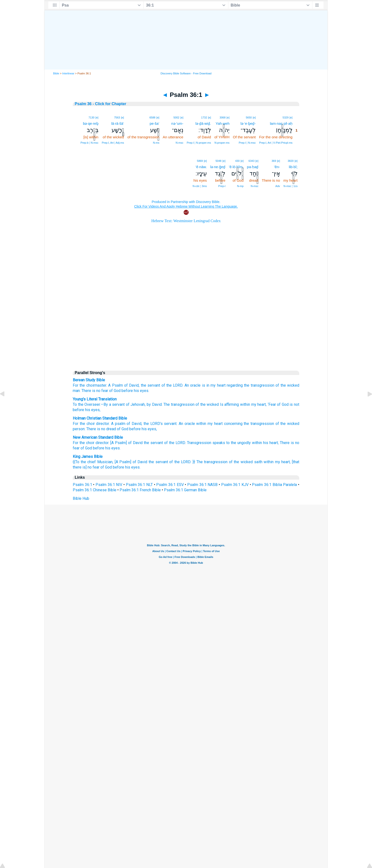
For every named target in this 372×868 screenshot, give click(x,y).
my (210, 424)
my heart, (283, 462)
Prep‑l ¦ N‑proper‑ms (199, 143)
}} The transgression (210, 462)
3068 (223, 117)
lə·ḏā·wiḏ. (203, 123)
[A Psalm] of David (131, 462)
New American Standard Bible (98, 437)
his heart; (271, 443)
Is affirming (229, 404)
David (137, 424)
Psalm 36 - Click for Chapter (101, 104)
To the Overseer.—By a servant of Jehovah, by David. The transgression (134, 404)
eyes (152, 429)
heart (218, 424)
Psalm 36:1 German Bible (185, 490)
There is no (91, 391)
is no (295, 443)
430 (237, 161)
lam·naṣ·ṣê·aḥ (281, 123)
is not (294, 404)
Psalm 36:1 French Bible (140, 490)
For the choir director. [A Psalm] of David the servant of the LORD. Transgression (142, 443)
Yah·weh (222, 123)
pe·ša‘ (154, 123)
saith (258, 462)
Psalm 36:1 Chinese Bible (95, 490)
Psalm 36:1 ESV (170, 485)
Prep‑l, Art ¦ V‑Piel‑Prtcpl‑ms (276, 143)
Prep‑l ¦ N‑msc (247, 143)
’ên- (277, 167)
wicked (293, 424)
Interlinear (68, 73)
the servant (150, 385)
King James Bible (88, 457)
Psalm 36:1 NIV (109, 485)
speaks (219, 443)
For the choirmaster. (90, 385)
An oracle (193, 385)
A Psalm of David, (124, 385)
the (82, 424)
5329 (285, 117)
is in (206, 385)
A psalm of (121, 424)
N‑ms (156, 143)
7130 (91, 117)
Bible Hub (81, 498)
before (127, 391)
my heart (218, 385)
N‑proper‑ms (222, 143)
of (277, 424)
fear (105, 391)
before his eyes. (127, 467)
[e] (291, 117)
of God (115, 391)
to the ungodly (239, 443)
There (285, 443)
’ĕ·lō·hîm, (236, 167)
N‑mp (240, 186)
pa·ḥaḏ (253, 167)
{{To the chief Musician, (93, 462)
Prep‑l (222, 186)
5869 (200, 161)
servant (170, 424)
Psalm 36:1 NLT (139, 485)
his (144, 429)
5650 (249, 117)
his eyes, (92, 410)
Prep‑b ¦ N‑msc (89, 143)
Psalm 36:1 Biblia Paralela (274, 485)
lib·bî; (293, 167)
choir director (98, 424)
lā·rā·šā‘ (118, 123)
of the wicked (207, 404)
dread (111, 429)
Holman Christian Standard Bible (100, 418)
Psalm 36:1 (82, 485)
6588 (152, 117)
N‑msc (179, 143)
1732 (204, 117)
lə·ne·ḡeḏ (218, 167)
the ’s (153, 424)
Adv (278, 186)
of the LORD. (172, 385)
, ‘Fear (271, 404)
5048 (218, 161)
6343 (251, 161)
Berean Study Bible (89, 380)
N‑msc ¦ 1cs (291, 186)
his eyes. (142, 391)
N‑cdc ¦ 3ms (200, 186)
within (244, 404)
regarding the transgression (251, 385)
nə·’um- (177, 123)
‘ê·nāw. (201, 167)
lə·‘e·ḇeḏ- (248, 123)
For (76, 424)
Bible (56, 73)
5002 (176, 117)
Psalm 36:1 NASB (202, 485)
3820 (291, 161)
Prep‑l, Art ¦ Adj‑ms (113, 143)
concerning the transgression (249, 424)
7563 (117, 117)
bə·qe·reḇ (91, 123)
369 (274, 161)
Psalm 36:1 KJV (235, 485)
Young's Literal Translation (95, 399)
